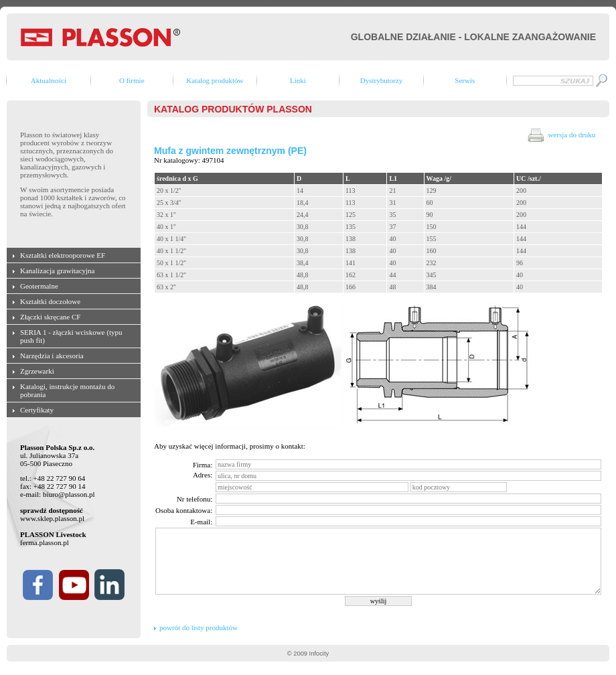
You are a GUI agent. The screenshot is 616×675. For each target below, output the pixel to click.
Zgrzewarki (37, 371)
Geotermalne (39, 286)
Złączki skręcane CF (50, 317)
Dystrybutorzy (382, 80)
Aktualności (49, 80)
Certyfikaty (37, 410)
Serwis (465, 80)
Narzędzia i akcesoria (52, 356)
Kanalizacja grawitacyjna (57, 271)
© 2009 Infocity (308, 654)
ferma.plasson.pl (45, 542)
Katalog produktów (215, 80)
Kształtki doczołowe (50, 301)
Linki (298, 80)
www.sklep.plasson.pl (52, 518)
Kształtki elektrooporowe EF (63, 255)
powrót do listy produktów (199, 627)
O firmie (132, 80)
